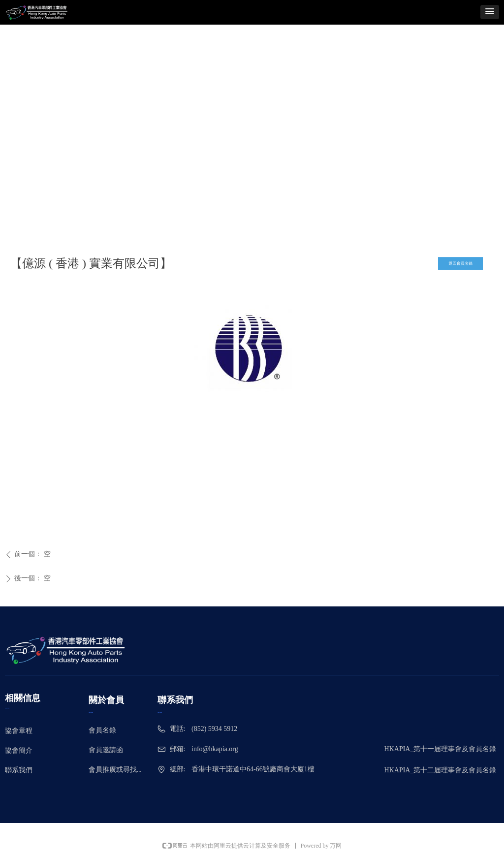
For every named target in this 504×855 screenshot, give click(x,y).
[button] (490, 12)
